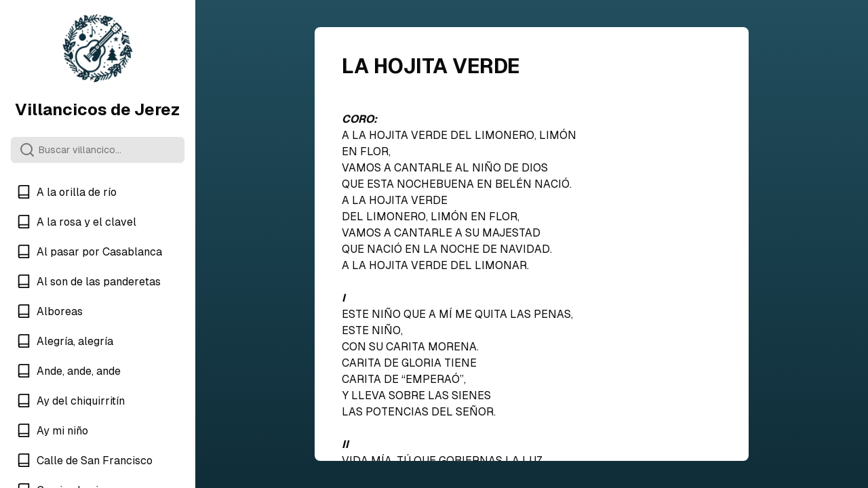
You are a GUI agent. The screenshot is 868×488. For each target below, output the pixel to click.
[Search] (98, 150)
